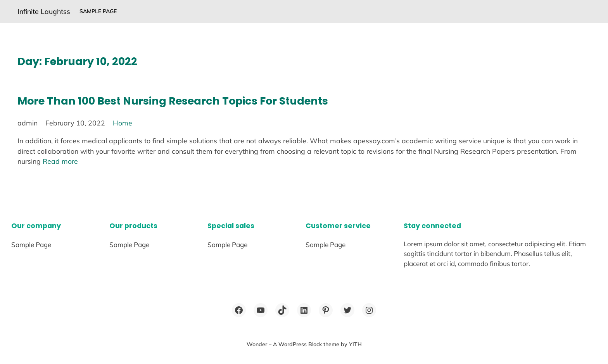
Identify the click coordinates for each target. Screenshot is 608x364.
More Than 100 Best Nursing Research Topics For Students (173, 101)
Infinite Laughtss (44, 11)
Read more (60, 161)
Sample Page (98, 11)
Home (123, 123)
